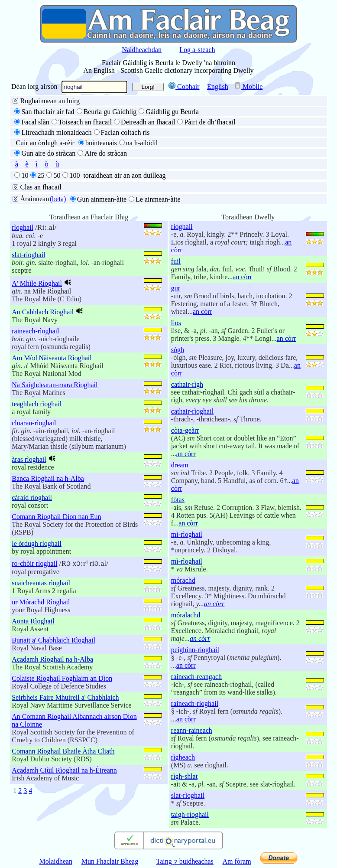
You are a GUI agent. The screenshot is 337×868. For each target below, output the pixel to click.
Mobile (248, 86)
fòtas (178, 500)
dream (180, 465)
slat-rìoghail (28, 255)
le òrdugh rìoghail (37, 543)
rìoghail (23, 227)
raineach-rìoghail (35, 331)
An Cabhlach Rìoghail (43, 312)
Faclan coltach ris (125, 132)
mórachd (183, 580)
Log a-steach (197, 50)
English (218, 86)
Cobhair (184, 86)
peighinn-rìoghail (195, 650)
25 (41, 175)
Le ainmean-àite (158, 199)
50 (57, 175)
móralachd (186, 615)
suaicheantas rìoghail (41, 583)
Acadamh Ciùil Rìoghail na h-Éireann (64, 770)
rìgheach (183, 757)
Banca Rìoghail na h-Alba (48, 478)
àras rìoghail (29, 459)
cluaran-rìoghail (34, 423)
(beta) (58, 199)
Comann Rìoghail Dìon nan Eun (56, 517)
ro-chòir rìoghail (34, 563)
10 (25, 175)
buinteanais (101, 143)
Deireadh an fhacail (148, 122)
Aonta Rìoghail (33, 621)
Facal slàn (35, 122)
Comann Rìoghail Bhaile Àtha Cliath (63, 751)
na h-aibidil (142, 143)
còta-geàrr (185, 430)
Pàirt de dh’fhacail (210, 122)
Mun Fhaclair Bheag (110, 861)
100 (75, 175)
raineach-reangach (196, 677)
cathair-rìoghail (192, 411)
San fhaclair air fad (48, 112)
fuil (176, 261)
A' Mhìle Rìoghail (37, 283)
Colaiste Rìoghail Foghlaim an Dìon (62, 678)
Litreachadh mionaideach (56, 132)
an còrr (242, 277)
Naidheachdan (142, 50)
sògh (178, 350)
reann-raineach (192, 730)
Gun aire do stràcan (48, 153)
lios (176, 323)
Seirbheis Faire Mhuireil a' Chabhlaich (65, 697)
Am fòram (237, 861)
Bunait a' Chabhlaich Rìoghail (53, 640)
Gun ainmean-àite (102, 199)
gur (176, 288)
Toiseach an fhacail (85, 122)
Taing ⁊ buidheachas (185, 861)
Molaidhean (56, 861)
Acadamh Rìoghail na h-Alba (52, 659)
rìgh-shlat (184, 776)
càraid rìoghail (32, 498)
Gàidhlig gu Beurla (172, 112)
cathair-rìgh (187, 384)
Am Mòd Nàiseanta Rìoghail (52, 358)
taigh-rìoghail (190, 814)
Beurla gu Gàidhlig (110, 112)
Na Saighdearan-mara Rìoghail (55, 385)
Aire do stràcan (106, 153)
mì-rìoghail (187, 534)
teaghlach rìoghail (37, 404)
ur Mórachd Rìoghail (41, 602)
